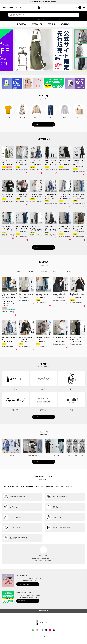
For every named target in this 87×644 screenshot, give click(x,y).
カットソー (8, 118)
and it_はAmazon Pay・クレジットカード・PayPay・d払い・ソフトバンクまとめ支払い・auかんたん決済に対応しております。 (40, 486)
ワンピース (22, 118)
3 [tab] (36, 73)
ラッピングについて (16, 517)
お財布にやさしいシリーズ (33, 455)
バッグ (79, 118)
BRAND (51, 24)
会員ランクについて (59, 507)
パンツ (51, 118)
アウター (36, 118)
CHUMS (72, 388)
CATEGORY (37, 24)
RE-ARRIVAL (65, 24)
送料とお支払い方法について (19, 497)
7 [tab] (46, 73)
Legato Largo (15, 409)
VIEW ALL (36, 124)
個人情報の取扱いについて (18, 538)
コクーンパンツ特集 (54, 455)
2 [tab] (34, 73)
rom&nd (43, 388)
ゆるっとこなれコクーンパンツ (76, 455)
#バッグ (59, 19)
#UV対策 (39, 19)
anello (72, 409)
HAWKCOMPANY (43, 409)
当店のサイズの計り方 (60, 497)
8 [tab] (49, 73)
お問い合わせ (44, 555)
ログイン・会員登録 (7, 7)
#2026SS (29, 19)
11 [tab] (56, 73)
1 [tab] (31, 73)
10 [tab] (53, 73)
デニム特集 (11, 455)
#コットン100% (45, 19)
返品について (57, 517)
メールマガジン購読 (23, 584)
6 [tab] (44, 73)
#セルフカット (53, 19)
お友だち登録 (22, 601)
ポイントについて (16, 507)
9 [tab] (51, 73)
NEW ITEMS (22, 24)
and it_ (15, 388)
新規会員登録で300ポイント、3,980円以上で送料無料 (43, 2)
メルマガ (19, 7)
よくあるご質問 (15, 528)
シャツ (65, 118)
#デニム (34, 19)
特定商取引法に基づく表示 (61, 528)
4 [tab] (39, 73)
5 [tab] (41, 73)
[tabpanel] (44, 50)
